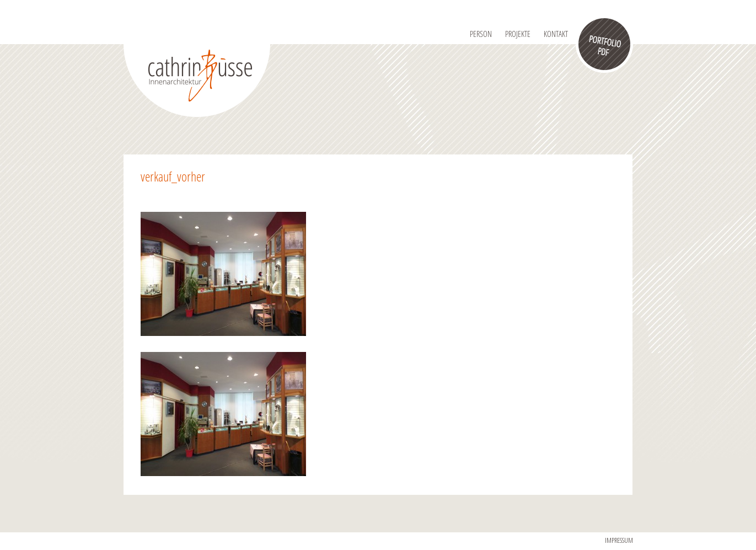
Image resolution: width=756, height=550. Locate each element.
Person (481, 34)
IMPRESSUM (619, 540)
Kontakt (556, 34)
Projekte (518, 34)
